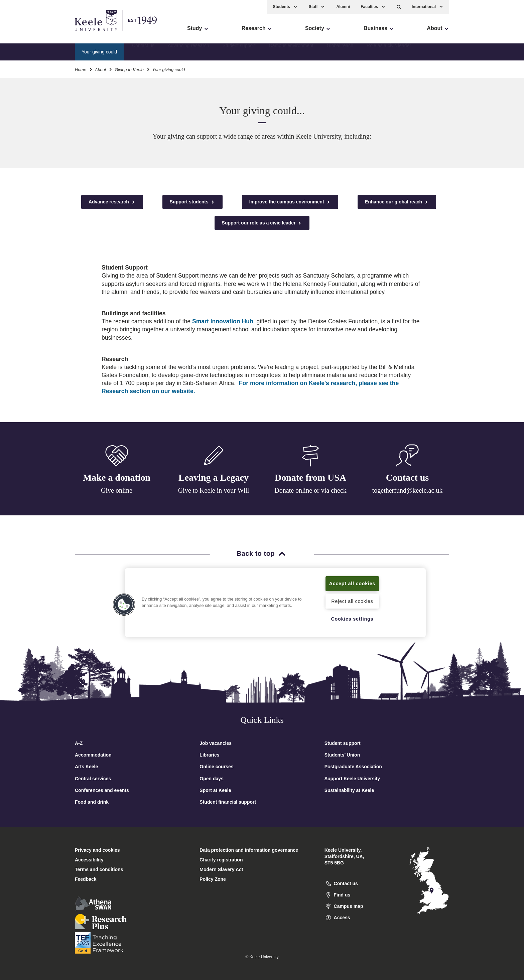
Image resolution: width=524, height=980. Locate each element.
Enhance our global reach (397, 202)
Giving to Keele (129, 70)
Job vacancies (216, 743)
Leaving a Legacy (214, 477)
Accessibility (25, 34)
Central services (93, 779)
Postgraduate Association (353, 767)
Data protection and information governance (249, 850)
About (100, 70)
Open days (212, 779)
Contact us (143, 52)
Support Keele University (352, 779)
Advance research (112, 202)
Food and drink (92, 802)
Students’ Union (342, 755)
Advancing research (188, 52)
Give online (117, 490)
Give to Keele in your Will (214, 490)
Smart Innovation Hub (223, 321)
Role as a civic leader (389, 52)
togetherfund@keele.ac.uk (408, 490)
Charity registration (221, 860)
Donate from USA (310, 477)
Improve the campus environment (290, 202)
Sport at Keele (215, 790)
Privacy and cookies (97, 850)
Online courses (216, 767)
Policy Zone (213, 879)
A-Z (79, 743)
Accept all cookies (352, 584)
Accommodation (93, 755)
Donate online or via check (310, 490)
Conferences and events (102, 790)
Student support (239, 52)
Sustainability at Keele (349, 790)
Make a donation (117, 477)
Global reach (340, 52)
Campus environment (291, 52)
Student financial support (228, 802)
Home (81, 70)
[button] (399, 7)
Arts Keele (86, 767)
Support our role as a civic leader (262, 223)
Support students (192, 202)
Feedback (86, 879)
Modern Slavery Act (221, 869)
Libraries (209, 755)
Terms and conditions (99, 869)
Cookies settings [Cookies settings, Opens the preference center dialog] (352, 619)
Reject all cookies (352, 601)
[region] (275, 603)
